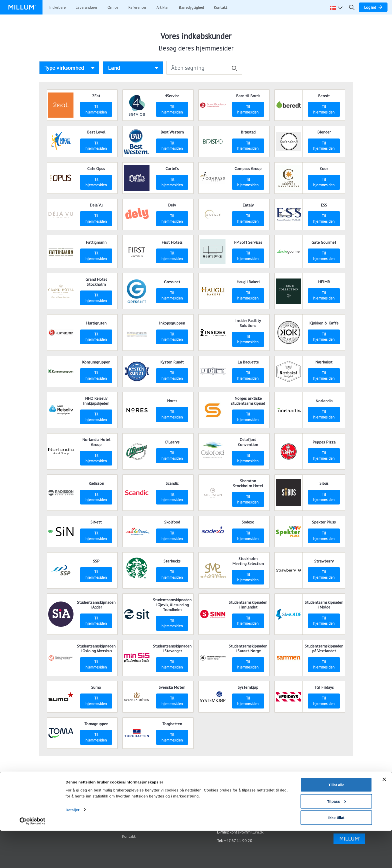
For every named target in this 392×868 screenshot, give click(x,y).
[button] (337, 7)
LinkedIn (344, 806)
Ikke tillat (336, 855)
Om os (113, 7)
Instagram (346, 798)
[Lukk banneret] (384, 816)
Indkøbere (57, 7)
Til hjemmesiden (96, 109)
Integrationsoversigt (32, 806)
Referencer (137, 7)
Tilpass (336, 838)
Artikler (163, 7)
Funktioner (24, 789)
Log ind (128, 789)
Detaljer (72, 847)
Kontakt (221, 7)
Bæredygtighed (191, 7)
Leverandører (86, 7)
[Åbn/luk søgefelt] (352, 7)
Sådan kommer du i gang (35, 797)
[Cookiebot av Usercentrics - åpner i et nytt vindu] (32, 858)
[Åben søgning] (204, 68)
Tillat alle (336, 822)
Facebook (345, 789)
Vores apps (131, 797)
